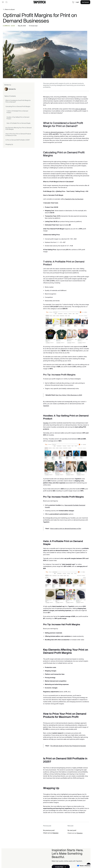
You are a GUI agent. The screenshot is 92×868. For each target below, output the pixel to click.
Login (77, 2)
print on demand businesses (54, 132)
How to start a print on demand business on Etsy (66, 529)
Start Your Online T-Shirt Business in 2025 (69, 395)
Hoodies (46, 423)
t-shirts (66, 277)
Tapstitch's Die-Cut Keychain (74, 199)
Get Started (85, 2)
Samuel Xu (12, 89)
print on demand (81, 109)
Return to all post (10, 9)
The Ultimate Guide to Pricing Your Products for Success (68, 746)
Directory (55, 833)
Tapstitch (46, 406)
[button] (3, 2)
